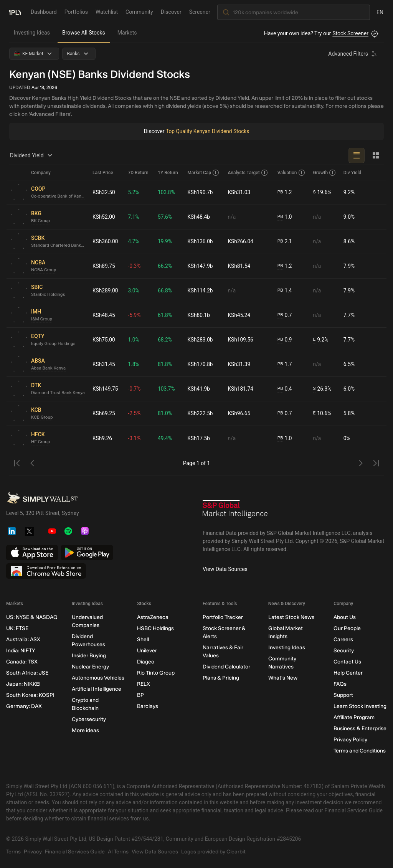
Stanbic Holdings (49, 295)
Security (344, 651)
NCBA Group (44, 270)
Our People (347, 628)
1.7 (285, 364)
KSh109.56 (241, 340)
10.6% (322, 413)
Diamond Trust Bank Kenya (59, 393)
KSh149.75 (106, 389)
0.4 (285, 389)
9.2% (349, 192)
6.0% (349, 389)
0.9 (285, 340)
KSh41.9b (199, 389)
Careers (343, 639)
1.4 (285, 291)
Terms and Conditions (360, 751)
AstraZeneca (153, 617)
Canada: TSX (22, 662)
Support (343, 695)
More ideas (85, 730)
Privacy (33, 852)
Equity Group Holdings (54, 344)
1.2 (285, 192)
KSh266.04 (241, 241)
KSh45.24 (239, 315)
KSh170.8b (201, 364)
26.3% (323, 389)
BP (140, 695)
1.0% (134, 340)
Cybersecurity (89, 719)
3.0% (134, 290)
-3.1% (135, 438)
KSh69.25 (104, 413)
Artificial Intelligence (97, 689)
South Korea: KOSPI (30, 695)
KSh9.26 (102, 438)
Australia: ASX (23, 639)
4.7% (134, 241)
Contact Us (347, 662)
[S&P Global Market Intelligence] (235, 512)
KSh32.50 (104, 192)
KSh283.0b (201, 340)
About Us (345, 617)
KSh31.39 (239, 364)
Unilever (147, 651)
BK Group (41, 221)
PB (280, 192)
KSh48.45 (104, 315)
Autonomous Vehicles (98, 678)
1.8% (134, 364)
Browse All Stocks (84, 33)
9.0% (349, 217)
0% (347, 438)
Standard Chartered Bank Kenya (59, 246)
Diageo (146, 662)
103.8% (167, 192)
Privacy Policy (350, 740)
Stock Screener (350, 33)
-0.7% (135, 389)
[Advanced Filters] (353, 54)
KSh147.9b (201, 266)
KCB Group (42, 417)
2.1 (285, 242)
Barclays (148, 706)
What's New (283, 678)
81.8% (165, 364)
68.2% (165, 340)
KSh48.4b (199, 217)
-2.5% (135, 413)
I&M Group (42, 319)
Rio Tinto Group (156, 673)
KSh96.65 (239, 413)
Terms (13, 852)
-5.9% (135, 315)
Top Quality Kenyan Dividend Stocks (207, 131)
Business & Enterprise (360, 729)
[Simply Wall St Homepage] (15, 12)
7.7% (349, 315)
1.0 (285, 217)
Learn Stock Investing (360, 706)
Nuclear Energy (90, 667)
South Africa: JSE (27, 673)
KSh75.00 (104, 340)
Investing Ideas (32, 33)
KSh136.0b (201, 241)
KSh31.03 (239, 192)
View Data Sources (225, 569)
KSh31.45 (104, 364)
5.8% (349, 413)
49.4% (165, 438)
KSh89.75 (104, 266)
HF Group (41, 442)
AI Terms (118, 852)
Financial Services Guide (75, 852)
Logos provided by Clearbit (213, 852)
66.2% (165, 266)
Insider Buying (89, 656)
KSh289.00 (106, 290)
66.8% (165, 290)
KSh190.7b (201, 192)
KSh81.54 (239, 266)
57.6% (165, 217)
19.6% (323, 192)
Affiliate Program (354, 717)
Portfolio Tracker (223, 617)
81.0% (165, 413)
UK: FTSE (17, 628)
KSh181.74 (241, 389)
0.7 (285, 315)
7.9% (349, 266)
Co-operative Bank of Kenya (59, 196)
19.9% (165, 241)
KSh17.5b (199, 438)
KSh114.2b (201, 290)
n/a (232, 217)
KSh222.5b (201, 413)
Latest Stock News (291, 617)
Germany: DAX (24, 706)
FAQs (340, 684)
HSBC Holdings (155, 628)
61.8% (165, 315)
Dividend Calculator (226, 667)
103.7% (167, 389)
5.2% (134, 192)
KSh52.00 (104, 217)
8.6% (349, 241)
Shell (143, 639)
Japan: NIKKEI (23, 684)
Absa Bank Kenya (49, 368)
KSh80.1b (199, 315)
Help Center (348, 673)
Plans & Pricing (221, 678)
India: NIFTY (21, 651)
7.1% (134, 217)
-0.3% (135, 266)
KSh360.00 (106, 241)
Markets (127, 33)
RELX (144, 684)
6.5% (349, 364)
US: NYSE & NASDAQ (32, 617)
